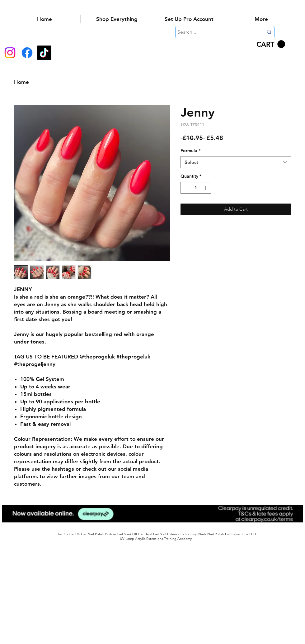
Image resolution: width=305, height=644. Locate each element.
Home (21, 82)
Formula (190, 151)
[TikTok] (44, 53)
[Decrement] (185, 188)
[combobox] (236, 162)
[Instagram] (10, 53)
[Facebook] (27, 53)
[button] (271, 44)
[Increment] (206, 188)
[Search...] (216, 32)
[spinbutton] (196, 188)
